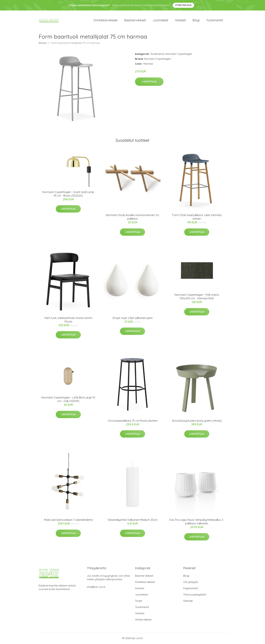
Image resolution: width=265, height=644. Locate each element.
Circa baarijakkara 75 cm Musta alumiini (133, 421)
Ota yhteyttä (191, 582)
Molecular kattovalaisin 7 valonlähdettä (68, 520)
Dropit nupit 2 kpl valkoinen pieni (132, 318)
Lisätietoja (149, 82)
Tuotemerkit (215, 20)
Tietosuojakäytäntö (195, 595)
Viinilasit (180, 20)
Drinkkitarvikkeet (106, 20)
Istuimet (140, 588)
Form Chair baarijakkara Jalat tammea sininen (197, 217)
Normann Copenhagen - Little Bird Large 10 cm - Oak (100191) (68, 399)
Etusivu (43, 43)
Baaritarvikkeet (135, 20)
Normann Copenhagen (179, 54)
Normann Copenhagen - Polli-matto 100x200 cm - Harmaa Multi (197, 297)
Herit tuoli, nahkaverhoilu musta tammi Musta (68, 320)
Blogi (196, 20)
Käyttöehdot (191, 588)
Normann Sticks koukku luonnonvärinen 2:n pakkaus (132, 217)
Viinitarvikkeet (143, 620)
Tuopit (139, 601)
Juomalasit (160, 20)
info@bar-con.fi (96, 587)
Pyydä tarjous (183, 5)
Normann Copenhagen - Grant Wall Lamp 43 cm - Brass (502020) (68, 194)
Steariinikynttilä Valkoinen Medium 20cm (133, 520)
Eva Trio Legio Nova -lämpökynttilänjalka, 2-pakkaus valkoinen (197, 522)
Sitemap (188, 601)
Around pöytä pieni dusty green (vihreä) (197, 421)
